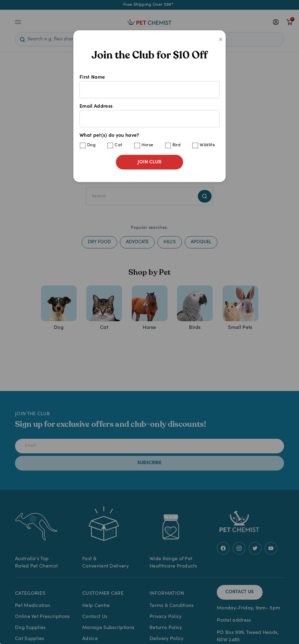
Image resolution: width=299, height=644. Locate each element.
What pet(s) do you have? (149, 141)
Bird (177, 145)
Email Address (149, 116)
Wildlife (207, 145)
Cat (118, 145)
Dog (91, 145)
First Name (149, 87)
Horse (148, 145)
